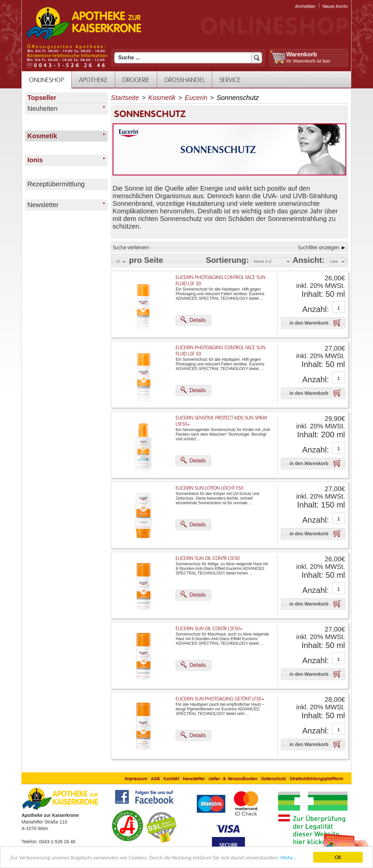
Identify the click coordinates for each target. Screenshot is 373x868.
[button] (193, 320)
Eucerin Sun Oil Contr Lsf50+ (209, 629)
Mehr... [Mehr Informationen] (289, 858)
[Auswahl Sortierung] (271, 262)
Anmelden (305, 6)
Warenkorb (302, 54)
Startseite (125, 98)
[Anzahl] (339, 308)
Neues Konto (335, 6)
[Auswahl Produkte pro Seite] (120, 262)
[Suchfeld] (188, 58)
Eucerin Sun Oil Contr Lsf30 (208, 558)
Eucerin (196, 98)
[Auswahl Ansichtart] (336, 262)
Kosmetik (162, 98)
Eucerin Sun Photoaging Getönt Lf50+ (220, 699)
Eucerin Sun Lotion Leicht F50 (209, 488)
